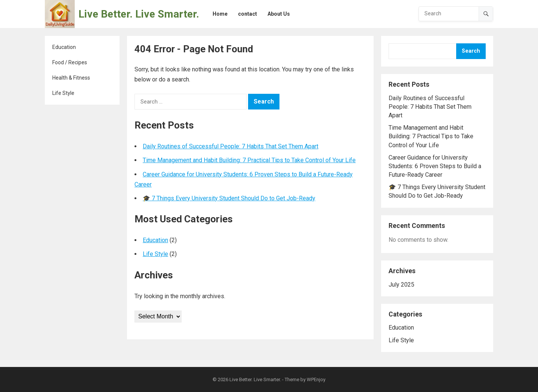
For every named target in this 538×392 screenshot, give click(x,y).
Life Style (63, 93)
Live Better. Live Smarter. (139, 14)
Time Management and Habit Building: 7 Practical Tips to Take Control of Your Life (249, 160)
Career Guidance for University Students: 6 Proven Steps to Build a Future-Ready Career (435, 166)
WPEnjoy (316, 379)
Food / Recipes (70, 62)
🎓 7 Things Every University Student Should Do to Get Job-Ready (229, 198)
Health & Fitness (71, 78)
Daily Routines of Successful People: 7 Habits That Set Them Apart (231, 146)
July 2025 (401, 285)
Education (64, 47)
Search (471, 51)
